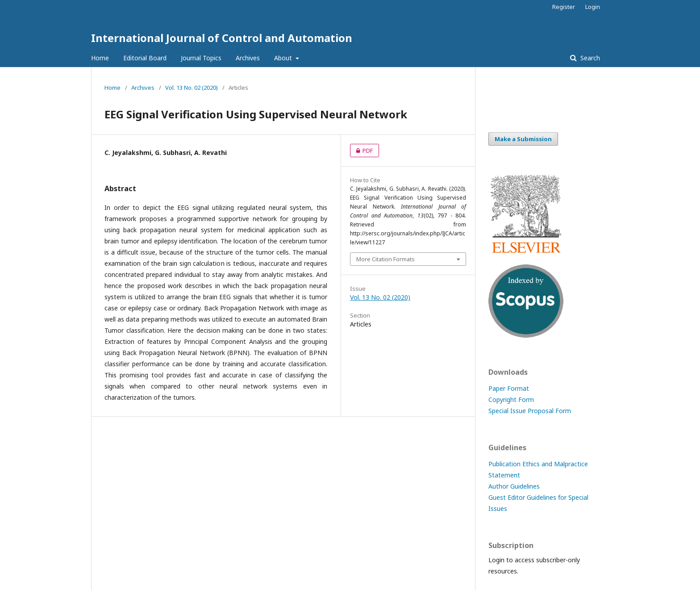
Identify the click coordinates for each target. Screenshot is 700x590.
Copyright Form (511, 400)
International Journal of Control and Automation (222, 38)
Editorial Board (145, 58)
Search (589, 58)
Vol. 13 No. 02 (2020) (192, 88)
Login (593, 7)
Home (100, 58)
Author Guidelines (514, 486)
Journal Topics (201, 58)
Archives (248, 58)
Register (564, 7)
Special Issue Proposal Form (530, 411)
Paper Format (509, 388)
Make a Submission (523, 139)
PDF (361, 151)
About (284, 58)
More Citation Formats (385, 259)
